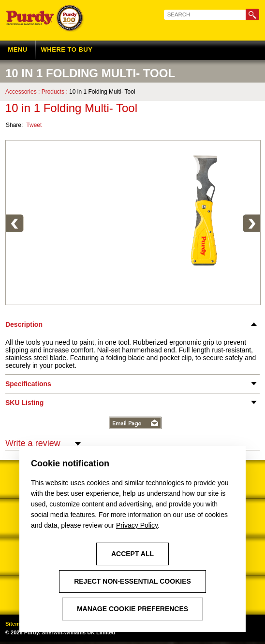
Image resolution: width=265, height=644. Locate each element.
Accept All (132, 554)
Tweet (34, 126)
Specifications (28, 386)
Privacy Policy (137, 525)
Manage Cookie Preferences (132, 609)
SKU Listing (24, 405)
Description (24, 327)
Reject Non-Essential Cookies (132, 581)
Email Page (135, 425)
